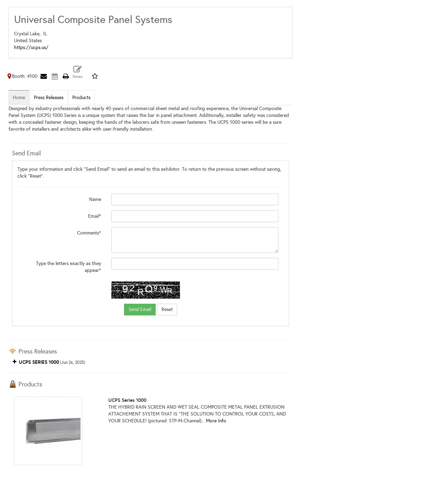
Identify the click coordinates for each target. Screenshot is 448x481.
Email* (95, 216)
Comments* (89, 233)
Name (95, 199)
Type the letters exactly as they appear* (69, 267)
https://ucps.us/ (31, 47)
